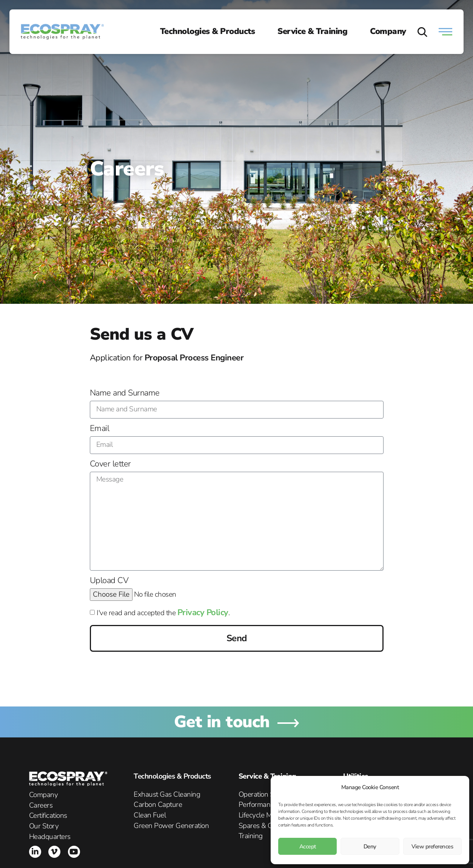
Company (388, 31)
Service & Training (312, 31)
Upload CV (109, 581)
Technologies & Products (208, 31)
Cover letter (110, 465)
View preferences (432, 846)
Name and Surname (125, 394)
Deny (370, 846)
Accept (308, 846)
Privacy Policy (203, 613)
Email (100, 429)
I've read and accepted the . (163, 613)
